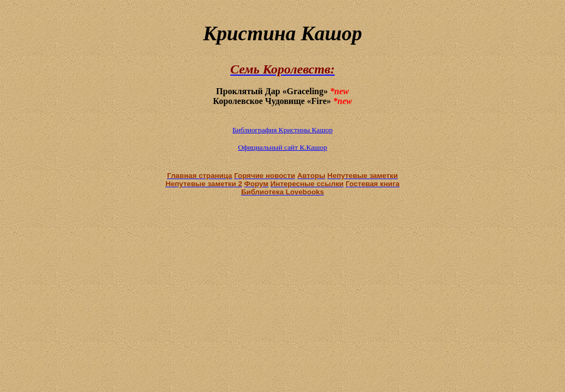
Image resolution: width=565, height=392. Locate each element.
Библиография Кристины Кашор (282, 130)
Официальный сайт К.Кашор (282, 147)
